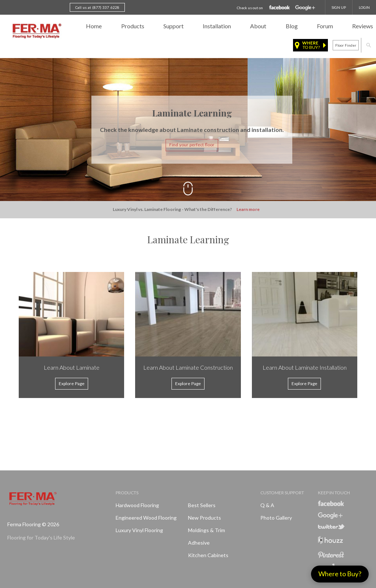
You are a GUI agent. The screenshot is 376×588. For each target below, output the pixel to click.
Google (305, 8)
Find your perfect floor (192, 145)
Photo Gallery (276, 518)
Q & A (267, 505)
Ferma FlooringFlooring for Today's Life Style (36, 31)
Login (364, 7)
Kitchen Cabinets (208, 555)
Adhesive (199, 543)
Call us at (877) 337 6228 (97, 7)
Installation (217, 26)
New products (205, 518)
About (258, 26)
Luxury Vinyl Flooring (139, 530)
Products (133, 26)
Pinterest (331, 555)
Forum (325, 26)
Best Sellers (202, 505)
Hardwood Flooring (137, 505)
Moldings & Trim (207, 530)
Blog (292, 26)
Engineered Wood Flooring (146, 518)
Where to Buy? (340, 574)
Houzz (330, 541)
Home (94, 26)
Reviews (363, 26)
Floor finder (346, 45)
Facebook (280, 8)
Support (173, 26)
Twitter (331, 527)
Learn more (248, 210)
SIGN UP (339, 7)
